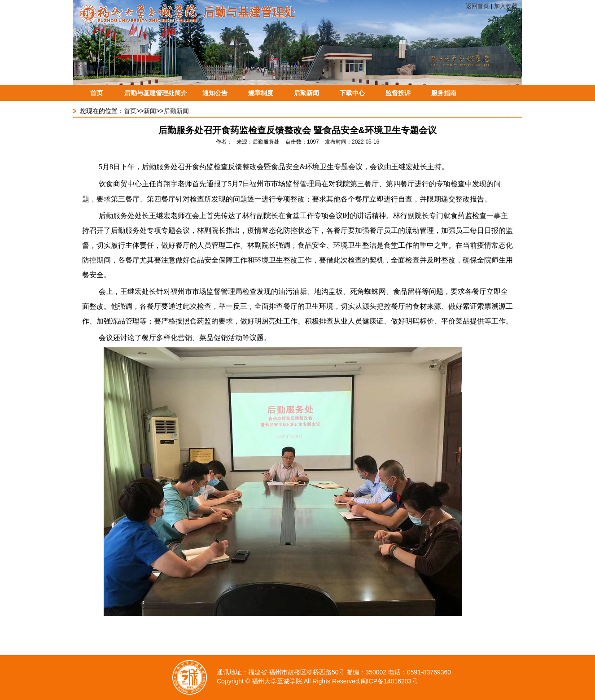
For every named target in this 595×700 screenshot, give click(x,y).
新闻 (150, 111)
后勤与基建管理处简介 (156, 93)
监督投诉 (398, 93)
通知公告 (215, 93)
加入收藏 (506, 6)
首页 (96, 93)
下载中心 (352, 93)
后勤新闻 (306, 93)
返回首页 (477, 6)
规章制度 (261, 93)
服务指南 (444, 93)
